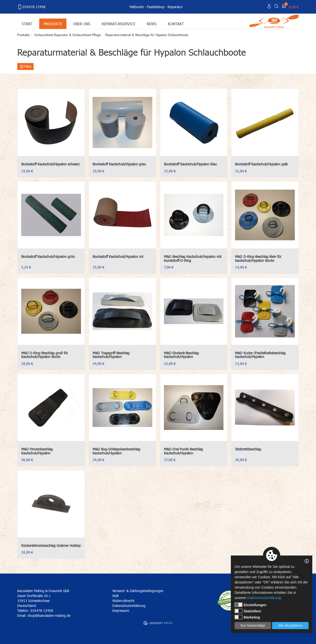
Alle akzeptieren (290, 625)
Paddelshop (156, 7)
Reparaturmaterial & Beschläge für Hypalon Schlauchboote (147, 35)
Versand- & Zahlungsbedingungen (138, 591)
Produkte (53, 24)
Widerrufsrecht (123, 601)
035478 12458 (31, 7)
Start (27, 24)
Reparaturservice (118, 24)
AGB (115, 596)
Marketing (247, 617)
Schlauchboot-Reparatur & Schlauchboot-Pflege (68, 35)
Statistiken (248, 611)
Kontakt (176, 24)
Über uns (82, 24)
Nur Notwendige (253, 625)
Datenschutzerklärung (129, 606)
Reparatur (175, 7)
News (152, 24)
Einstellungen (250, 605)
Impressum (121, 611)
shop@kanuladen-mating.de (49, 615)
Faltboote (137, 7)
